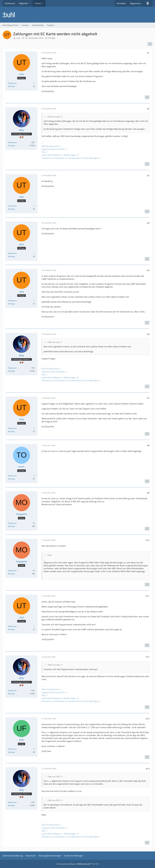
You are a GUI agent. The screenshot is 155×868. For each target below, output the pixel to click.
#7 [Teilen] (148, 398)
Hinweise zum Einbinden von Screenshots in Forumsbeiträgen (70, 158)
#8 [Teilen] (148, 445)
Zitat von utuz (54, 117)
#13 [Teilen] (148, 719)
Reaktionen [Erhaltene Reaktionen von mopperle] (12, 523)
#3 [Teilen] (148, 176)
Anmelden (121, 3)
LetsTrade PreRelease (51, 155)
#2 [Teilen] (148, 109)
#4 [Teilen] (148, 223)
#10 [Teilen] (148, 540)
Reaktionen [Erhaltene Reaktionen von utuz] (12, 83)
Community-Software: (78, 864)
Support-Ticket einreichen (53, 149)
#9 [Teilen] (148, 493)
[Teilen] (150, 44)
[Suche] (148, 3)
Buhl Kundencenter (50, 146)
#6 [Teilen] (148, 334)
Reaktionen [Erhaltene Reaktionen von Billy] (12, 142)
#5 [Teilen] (148, 270)
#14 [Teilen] (148, 769)
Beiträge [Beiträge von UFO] (11, 752)
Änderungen (70, 155)
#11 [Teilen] (148, 596)
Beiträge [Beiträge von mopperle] (11, 526)
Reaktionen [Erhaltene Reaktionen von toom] (12, 476)
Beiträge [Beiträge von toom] (11, 479)
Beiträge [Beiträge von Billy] (11, 146)
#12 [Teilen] (148, 657)
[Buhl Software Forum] (77, 15)
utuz (18, 38)
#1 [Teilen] (148, 53)
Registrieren (135, 3)
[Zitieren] (147, 97)
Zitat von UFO (54, 776)
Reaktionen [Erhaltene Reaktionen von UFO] (12, 749)
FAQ (43, 152)
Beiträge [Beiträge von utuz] (11, 86)
